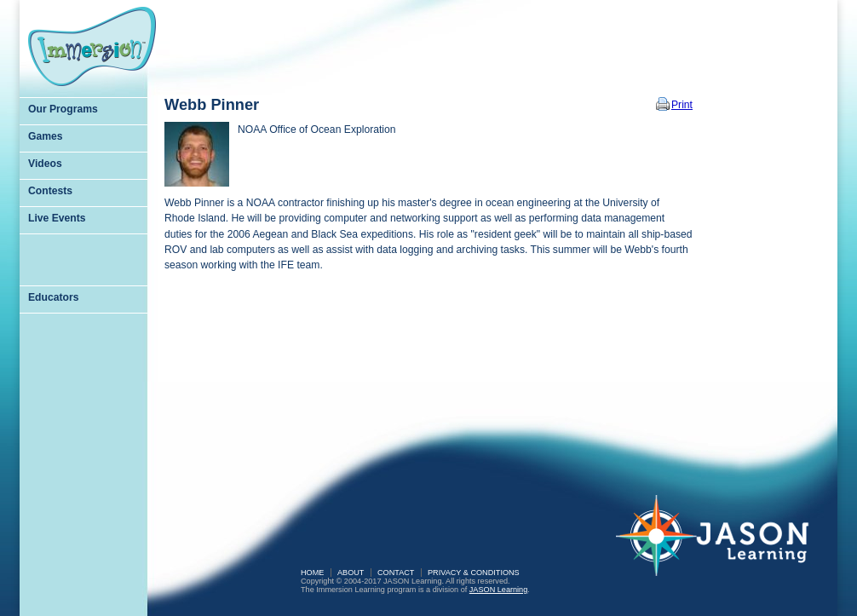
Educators (53, 297)
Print (682, 105)
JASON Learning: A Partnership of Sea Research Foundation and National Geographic (722, 547)
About (351, 573)
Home (312, 573)
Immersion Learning (92, 46)
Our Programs (63, 109)
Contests (50, 191)
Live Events (57, 218)
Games (46, 136)
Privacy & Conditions (474, 573)
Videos (45, 164)
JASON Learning (498, 590)
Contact (396, 573)
